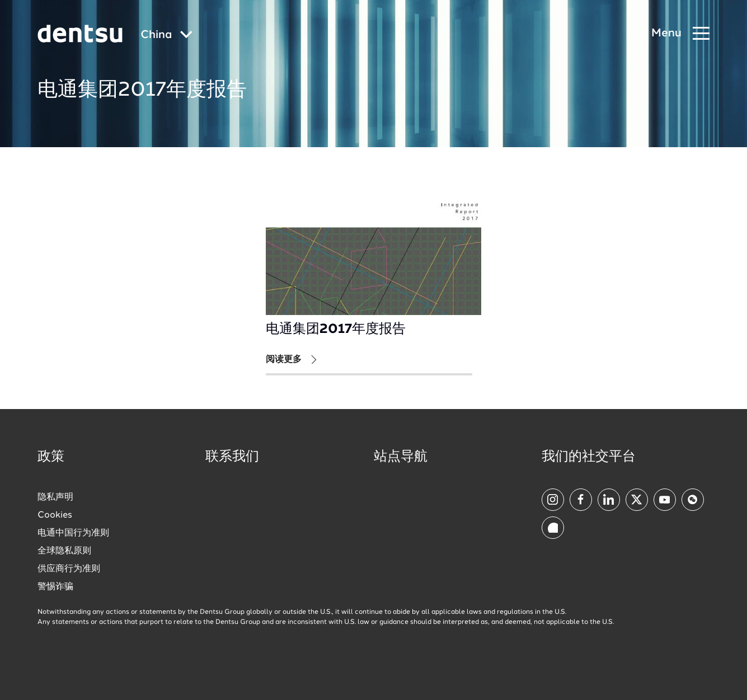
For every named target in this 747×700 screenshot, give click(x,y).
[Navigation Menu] (680, 34)
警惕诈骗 (55, 587)
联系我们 (232, 457)
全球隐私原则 (64, 551)
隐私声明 (55, 497)
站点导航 (401, 457)
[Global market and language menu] (166, 36)
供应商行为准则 (69, 569)
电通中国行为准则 (73, 533)
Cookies (55, 515)
